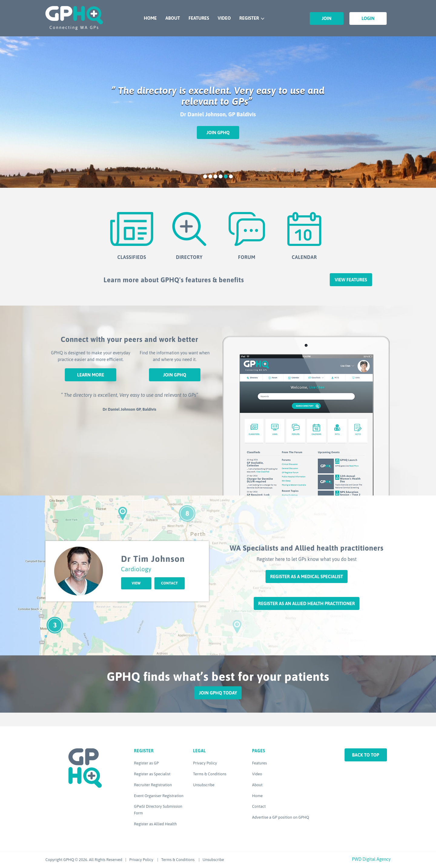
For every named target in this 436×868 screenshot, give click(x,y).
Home (150, 18)
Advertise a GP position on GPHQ (281, 817)
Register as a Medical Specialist (306, 576)
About (173, 18)
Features (199, 18)
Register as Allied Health (155, 824)
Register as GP (147, 763)
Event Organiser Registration (159, 796)
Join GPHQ (218, 133)
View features (351, 280)
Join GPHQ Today (218, 693)
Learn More (91, 375)
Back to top (366, 755)
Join (327, 18)
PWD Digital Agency (371, 859)
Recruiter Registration (153, 785)
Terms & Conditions (210, 774)
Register (249, 18)
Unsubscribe (204, 785)
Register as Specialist (152, 774)
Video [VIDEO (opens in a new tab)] (224, 18)
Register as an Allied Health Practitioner (307, 603)
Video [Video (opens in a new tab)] (257, 774)
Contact (259, 806)
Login (368, 18)
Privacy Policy (205, 763)
